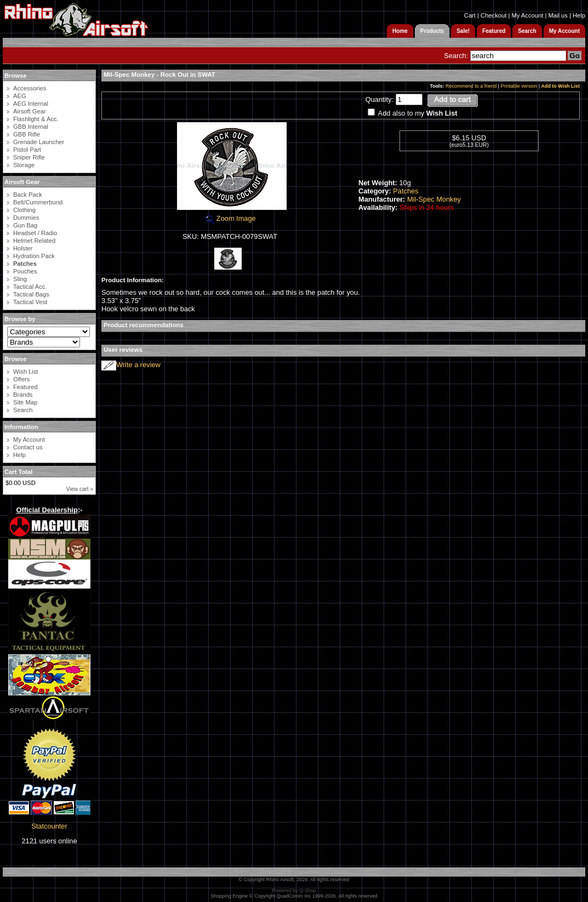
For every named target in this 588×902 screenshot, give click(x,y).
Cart (470, 15)
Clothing (24, 210)
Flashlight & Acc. (36, 119)
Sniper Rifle (29, 157)
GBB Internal (31, 127)
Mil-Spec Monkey (434, 199)
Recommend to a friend (471, 86)
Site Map (25, 402)
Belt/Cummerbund (38, 202)
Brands (23, 395)
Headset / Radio (35, 233)
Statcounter (49, 826)
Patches (406, 191)
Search (23, 410)
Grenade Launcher (39, 142)
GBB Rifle (27, 134)
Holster (23, 248)
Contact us (28, 447)
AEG (20, 96)
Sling (20, 279)
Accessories (30, 88)
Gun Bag (25, 225)
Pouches (25, 271)
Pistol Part (27, 150)
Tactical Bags (31, 294)
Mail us (558, 15)
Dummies (26, 218)
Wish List (25, 372)
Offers (21, 379)
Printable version (519, 86)
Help (579, 15)
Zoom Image (230, 218)
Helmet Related (34, 241)
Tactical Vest (30, 302)
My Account (527, 15)
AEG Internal (31, 104)
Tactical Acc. (30, 287)
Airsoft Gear (30, 111)
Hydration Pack (34, 256)
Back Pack (28, 195)
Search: (456, 56)
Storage (24, 165)
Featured (25, 387)
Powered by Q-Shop (294, 890)
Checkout (493, 15)
